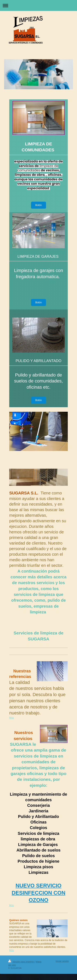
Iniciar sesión (62, 961)
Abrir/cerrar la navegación (38, 5)
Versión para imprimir (21, 962)
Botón (38, 205)
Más (12, 718)
